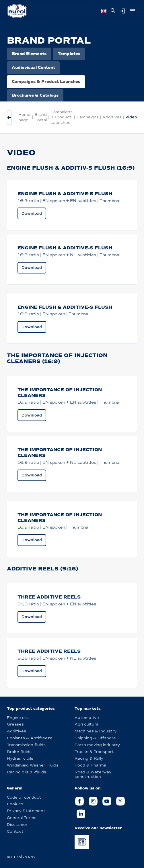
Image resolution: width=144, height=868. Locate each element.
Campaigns (88, 117)
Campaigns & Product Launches (46, 82)
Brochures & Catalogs (35, 95)
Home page (24, 117)
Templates (69, 54)
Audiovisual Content (33, 68)
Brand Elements (29, 54)
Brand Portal (41, 117)
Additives (112, 117)
